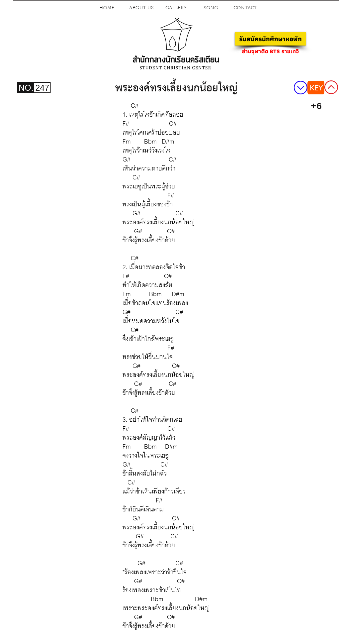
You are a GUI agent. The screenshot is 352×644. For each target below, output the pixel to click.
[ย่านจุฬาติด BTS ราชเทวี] (270, 51)
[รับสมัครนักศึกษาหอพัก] (270, 39)
